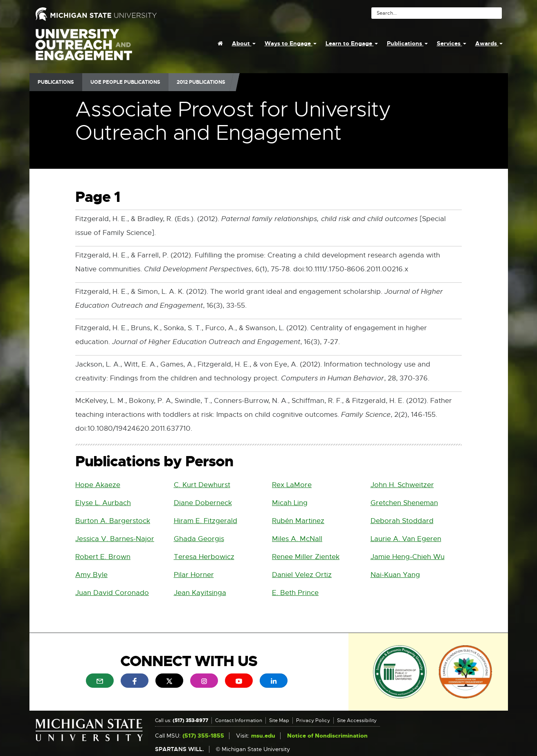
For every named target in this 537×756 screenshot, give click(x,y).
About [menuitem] (244, 43)
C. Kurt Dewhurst (202, 485)
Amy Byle (91, 575)
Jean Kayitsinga (200, 593)
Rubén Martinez (298, 521)
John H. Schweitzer (402, 485)
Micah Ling (290, 503)
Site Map (279, 720)
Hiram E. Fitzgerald (206, 521)
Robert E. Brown (103, 557)
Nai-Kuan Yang (395, 575)
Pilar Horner (194, 575)
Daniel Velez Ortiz (302, 575)
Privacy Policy (313, 720)
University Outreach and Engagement (84, 49)
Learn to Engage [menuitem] (352, 43)
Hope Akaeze (98, 485)
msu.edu (263, 736)
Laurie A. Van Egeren (406, 539)
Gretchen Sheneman (404, 503)
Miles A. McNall (297, 539)
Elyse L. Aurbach (103, 503)
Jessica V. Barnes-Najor (115, 539)
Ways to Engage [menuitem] (291, 43)
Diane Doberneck (203, 503)
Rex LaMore (292, 485)
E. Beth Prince (295, 593)
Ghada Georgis (199, 539)
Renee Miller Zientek (306, 557)
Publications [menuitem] (407, 43)
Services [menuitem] (452, 43)
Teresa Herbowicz (204, 557)
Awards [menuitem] (489, 43)
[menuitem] (220, 43)
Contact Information (239, 720)
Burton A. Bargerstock (113, 521)
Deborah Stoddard (402, 521)
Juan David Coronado (112, 593)
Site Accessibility (357, 720)
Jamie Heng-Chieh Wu (408, 557)
